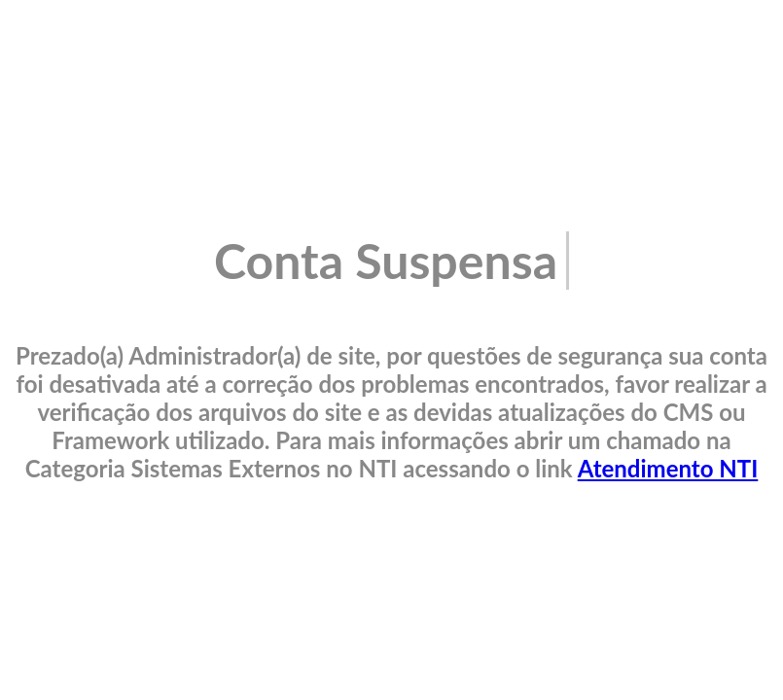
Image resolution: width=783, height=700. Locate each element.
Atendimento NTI (668, 468)
